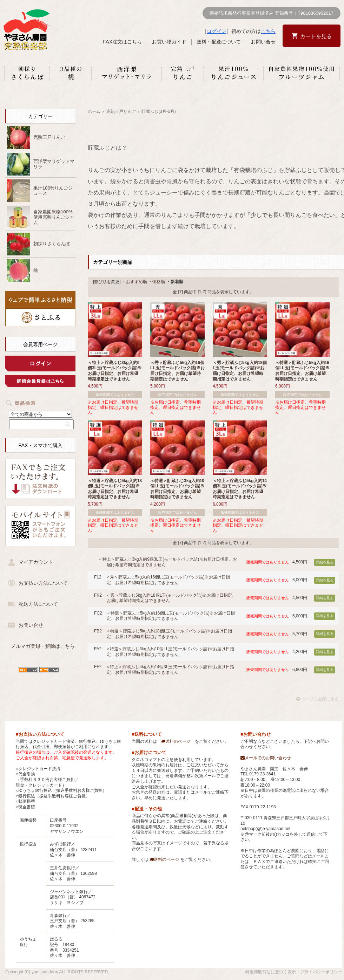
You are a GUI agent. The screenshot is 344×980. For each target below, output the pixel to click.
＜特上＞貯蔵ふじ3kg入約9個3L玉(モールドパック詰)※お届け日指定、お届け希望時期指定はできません (115, 371)
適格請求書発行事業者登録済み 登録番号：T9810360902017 (272, 13)
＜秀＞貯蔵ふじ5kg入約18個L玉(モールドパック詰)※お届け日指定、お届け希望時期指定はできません (240, 371)
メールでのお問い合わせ (266, 758)
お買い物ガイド (169, 42)
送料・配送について (219, 42)
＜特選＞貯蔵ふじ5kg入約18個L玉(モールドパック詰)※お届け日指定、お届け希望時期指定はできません (115, 489)
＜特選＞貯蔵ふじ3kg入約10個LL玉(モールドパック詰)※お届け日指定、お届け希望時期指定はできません (177, 489)
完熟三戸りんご (49, 137)
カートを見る (316, 36)
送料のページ (176, 741)
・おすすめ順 (134, 282)
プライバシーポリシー (321, 972)
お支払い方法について (43, 583)
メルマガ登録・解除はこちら (43, 646)
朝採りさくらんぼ (52, 244)
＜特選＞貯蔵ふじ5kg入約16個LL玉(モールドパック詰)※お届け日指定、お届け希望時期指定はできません (302, 371)
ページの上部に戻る (317, 699)
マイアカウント (36, 562)
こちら (268, 31)
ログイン (217, 31)
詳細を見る (325, 562)
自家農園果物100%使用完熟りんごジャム (54, 217)
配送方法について (38, 604)
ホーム (94, 111)
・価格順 (157, 282)
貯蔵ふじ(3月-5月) (158, 111)
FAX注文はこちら (123, 42)
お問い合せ (263, 42)
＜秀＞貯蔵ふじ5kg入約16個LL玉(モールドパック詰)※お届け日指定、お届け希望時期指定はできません (177, 371)
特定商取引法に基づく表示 (271, 972)
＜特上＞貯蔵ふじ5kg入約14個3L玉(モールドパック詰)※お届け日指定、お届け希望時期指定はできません (240, 489)
